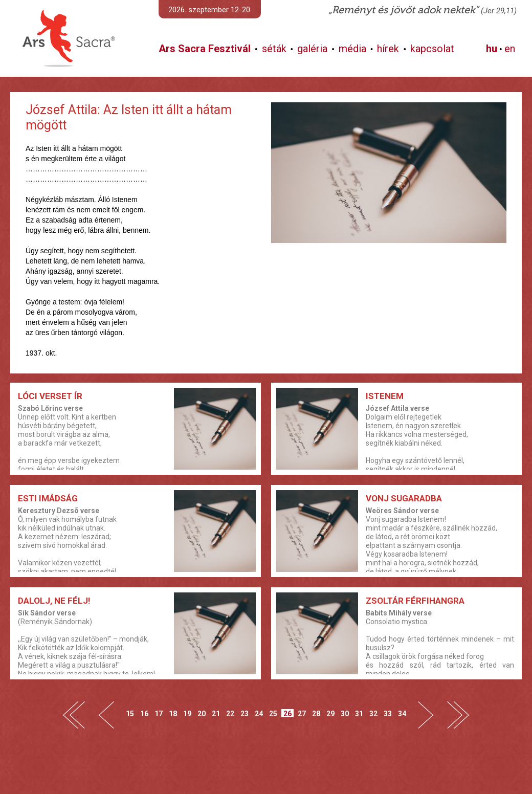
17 (159, 713)
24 (259, 713)
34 (402, 713)
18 (173, 713)
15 (130, 713)
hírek (388, 49)
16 (144, 713)
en (510, 49)
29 (330, 713)
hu (492, 49)
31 (359, 713)
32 (373, 713)
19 (187, 713)
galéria (312, 49)
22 (230, 713)
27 (302, 713)
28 (316, 713)
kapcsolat (432, 49)
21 (216, 713)
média (352, 49)
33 (388, 713)
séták (274, 49)
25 (273, 713)
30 (345, 713)
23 (245, 713)
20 (202, 713)
